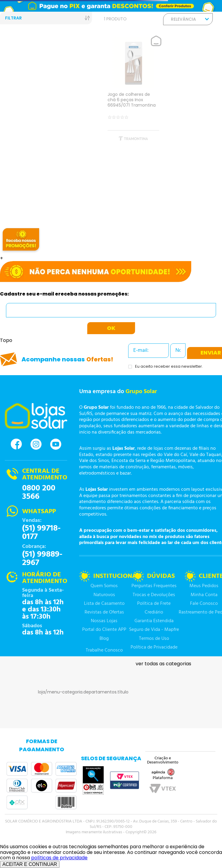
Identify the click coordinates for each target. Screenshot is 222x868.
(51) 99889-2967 (42, 559)
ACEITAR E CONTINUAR (30, 864)
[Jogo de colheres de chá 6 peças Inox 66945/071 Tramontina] (133, 91)
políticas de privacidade (59, 858)
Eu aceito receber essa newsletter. (169, 367)
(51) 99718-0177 (41, 533)
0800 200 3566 (39, 493)
